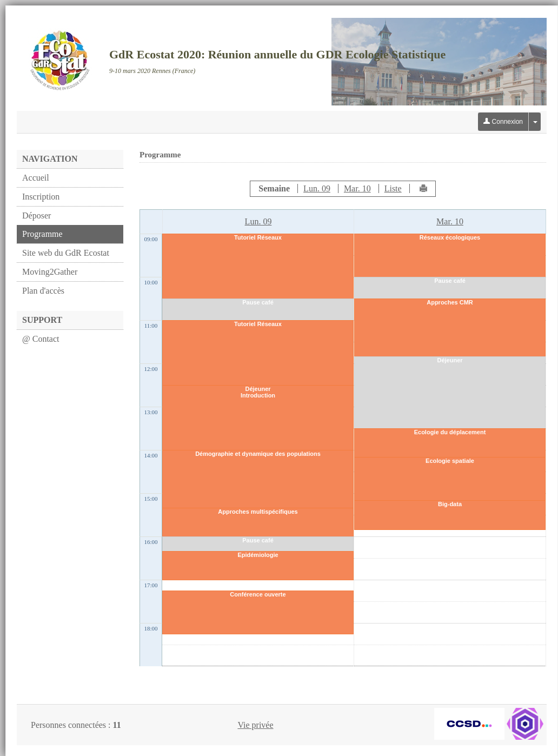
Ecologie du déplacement (450, 432)
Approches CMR (450, 302)
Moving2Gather (50, 272)
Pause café (258, 302)
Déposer (36, 215)
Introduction (258, 395)
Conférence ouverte (258, 594)
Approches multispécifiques (258, 512)
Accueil (36, 178)
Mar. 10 (357, 188)
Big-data (450, 504)
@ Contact (41, 339)
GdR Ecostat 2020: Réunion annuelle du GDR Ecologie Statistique (277, 54)
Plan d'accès (43, 291)
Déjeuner (258, 389)
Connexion (503, 122)
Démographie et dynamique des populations (258, 454)
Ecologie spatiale (450, 461)
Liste (393, 188)
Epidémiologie (258, 555)
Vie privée (255, 725)
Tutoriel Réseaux (258, 237)
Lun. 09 (317, 188)
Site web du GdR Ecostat (66, 253)
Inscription (41, 197)
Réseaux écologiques (450, 237)
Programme (42, 234)
